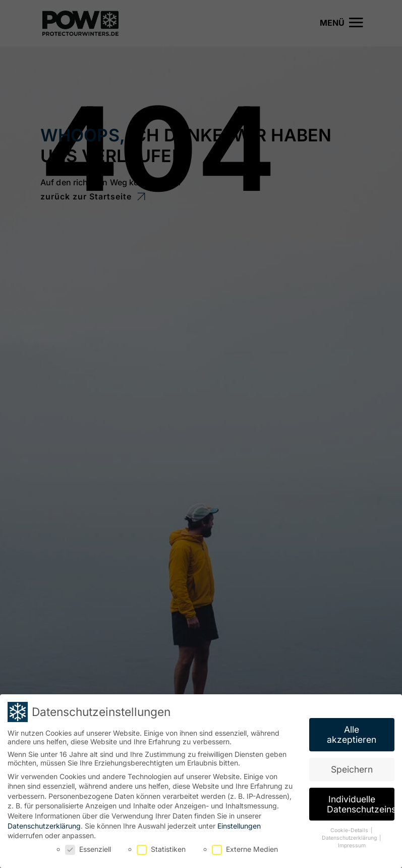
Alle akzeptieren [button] (352, 733)
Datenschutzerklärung (44, 824)
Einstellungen (239, 824)
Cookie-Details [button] (350, 829)
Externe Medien (245, 847)
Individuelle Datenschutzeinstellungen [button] (361, 802)
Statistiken (161, 847)
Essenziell (88, 847)
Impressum (352, 844)
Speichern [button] (352, 767)
